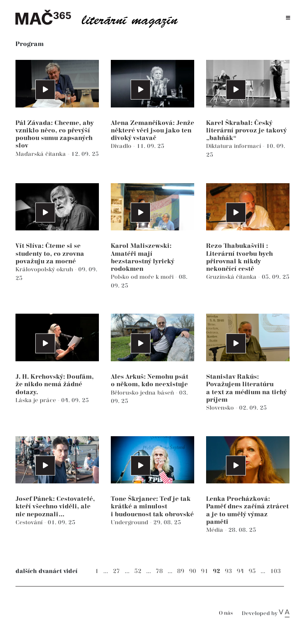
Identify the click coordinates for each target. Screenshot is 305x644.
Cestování (30, 522)
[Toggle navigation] (288, 18)
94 (240, 571)
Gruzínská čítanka (232, 277)
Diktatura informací (234, 146)
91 (205, 571)
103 (275, 571)
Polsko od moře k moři (143, 277)
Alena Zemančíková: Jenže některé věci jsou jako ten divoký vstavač (152, 131)
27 (116, 571)
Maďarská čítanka (42, 154)
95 (252, 571)
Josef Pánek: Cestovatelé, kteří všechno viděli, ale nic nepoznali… (55, 507)
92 (216, 571)
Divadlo (122, 146)
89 (181, 571)
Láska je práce (37, 400)
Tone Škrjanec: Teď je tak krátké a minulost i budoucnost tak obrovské (152, 507)
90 (193, 571)
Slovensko (221, 408)
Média (215, 530)
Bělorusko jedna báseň (143, 393)
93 (228, 571)
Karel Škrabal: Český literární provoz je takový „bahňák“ (246, 131)
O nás (226, 613)
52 (138, 571)
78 (159, 571)
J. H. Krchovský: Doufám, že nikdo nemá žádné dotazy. (55, 384)
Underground (130, 522)
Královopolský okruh (45, 269)
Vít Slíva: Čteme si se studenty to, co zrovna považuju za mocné (50, 254)
